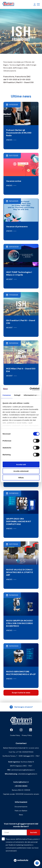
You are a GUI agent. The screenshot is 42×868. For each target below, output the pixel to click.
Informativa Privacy (26, 839)
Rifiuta (21, 478)
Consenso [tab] (7, 395)
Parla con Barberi (21, 811)
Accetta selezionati (21, 471)
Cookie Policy (15, 735)
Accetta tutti (21, 464)
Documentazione (21, 807)
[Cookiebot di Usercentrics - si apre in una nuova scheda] (30, 389)
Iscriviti (34, 832)
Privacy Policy (27, 735)
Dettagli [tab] (17, 395)
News (21, 815)
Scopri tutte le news (21, 693)
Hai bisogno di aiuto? (21, 707)
